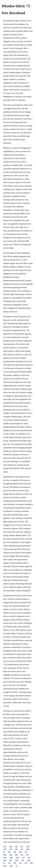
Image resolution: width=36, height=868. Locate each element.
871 (22, 846)
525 (20, 863)
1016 (5, 866)
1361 (5, 860)
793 (26, 852)
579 (9, 863)
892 (11, 855)
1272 (28, 846)
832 (29, 858)
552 (26, 863)
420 (16, 849)
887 (11, 860)
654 (9, 852)
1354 (17, 860)
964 (15, 852)
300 (22, 849)
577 (23, 858)
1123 (11, 866)
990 (16, 855)
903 (31, 863)
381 (22, 855)
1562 (29, 860)
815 (27, 855)
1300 (11, 858)
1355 (17, 858)
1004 (28, 849)
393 (16, 846)
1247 (5, 849)
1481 (5, 855)
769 (23, 860)
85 (4, 852)
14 (4, 863)
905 (15, 863)
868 (11, 846)
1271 (5, 846)
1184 (5, 858)
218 (11, 849)
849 (20, 852)
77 (17, 866)
